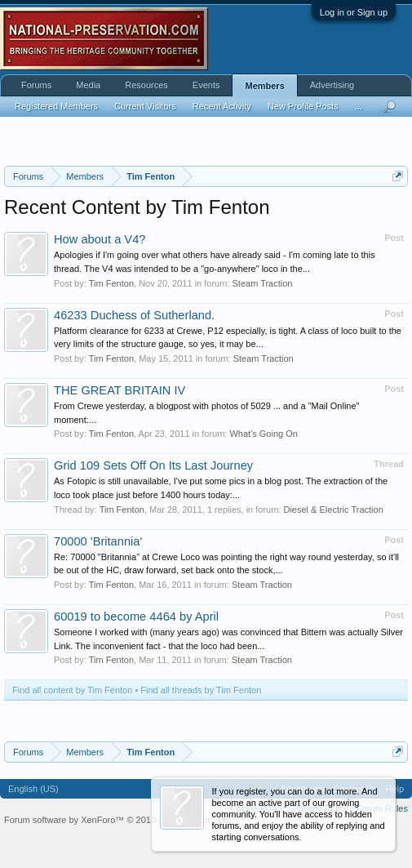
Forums (36, 85)
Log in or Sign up (354, 12)
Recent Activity (222, 106)
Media (88, 85)
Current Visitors (145, 106)
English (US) (33, 789)
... (359, 106)
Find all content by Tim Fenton (72, 690)
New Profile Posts (303, 106)
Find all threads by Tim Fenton (201, 690)
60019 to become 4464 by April (136, 617)
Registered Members (56, 106)
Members (264, 86)
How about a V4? (100, 239)
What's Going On (263, 434)
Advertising (332, 85)
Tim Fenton (111, 283)
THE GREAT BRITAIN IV (120, 390)
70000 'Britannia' (98, 541)
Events (206, 85)
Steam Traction (263, 283)
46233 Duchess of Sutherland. (134, 315)
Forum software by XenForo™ (119, 820)
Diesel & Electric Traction (333, 510)
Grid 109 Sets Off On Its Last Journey (153, 465)
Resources (146, 85)
